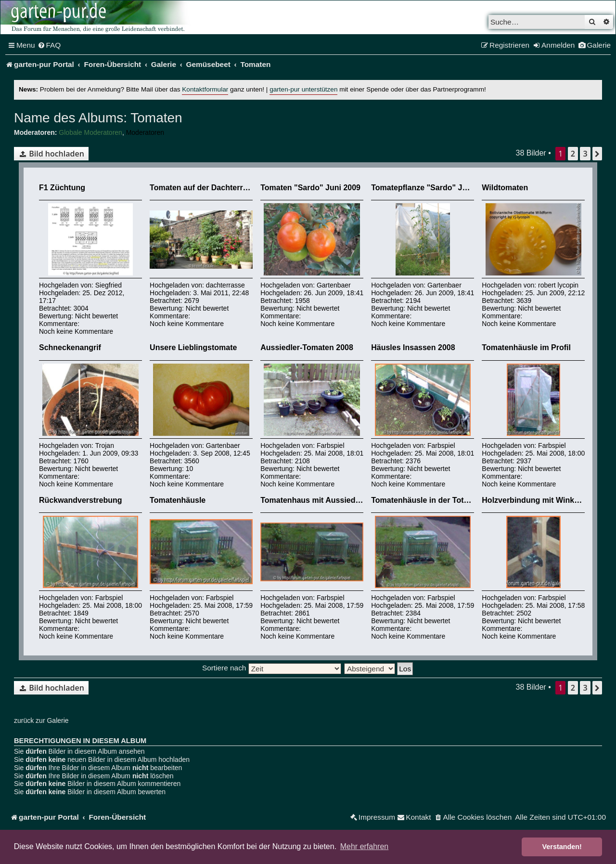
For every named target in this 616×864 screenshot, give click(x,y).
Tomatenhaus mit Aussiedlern (315, 500)
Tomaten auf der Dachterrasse (205, 188)
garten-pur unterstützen (303, 89)
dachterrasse (225, 285)
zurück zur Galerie (41, 720)
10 (190, 469)
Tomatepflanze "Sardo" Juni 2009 (432, 188)
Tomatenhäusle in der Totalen (425, 500)
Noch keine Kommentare (76, 331)
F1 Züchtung (62, 188)
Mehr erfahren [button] (365, 846)
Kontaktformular (205, 89)
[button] (597, 154)
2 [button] (573, 154)
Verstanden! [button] (562, 847)
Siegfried (109, 285)
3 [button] (585, 154)
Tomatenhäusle (178, 500)
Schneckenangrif (70, 347)
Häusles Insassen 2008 (413, 347)
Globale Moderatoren (90, 132)
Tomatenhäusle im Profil (526, 347)
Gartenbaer (334, 285)
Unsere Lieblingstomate (193, 347)
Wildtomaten (505, 188)
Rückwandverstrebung (80, 500)
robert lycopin (558, 285)
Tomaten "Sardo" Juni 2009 (310, 188)
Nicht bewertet (96, 316)
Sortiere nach (272, 668)
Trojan (105, 445)
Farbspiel (331, 445)
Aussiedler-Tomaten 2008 (307, 347)
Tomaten (155, 118)
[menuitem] (49, 45)
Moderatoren (145, 132)
